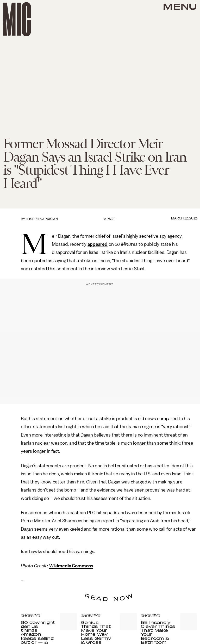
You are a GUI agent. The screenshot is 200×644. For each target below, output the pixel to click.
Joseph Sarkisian (42, 219)
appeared (98, 244)
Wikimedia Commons (71, 566)
